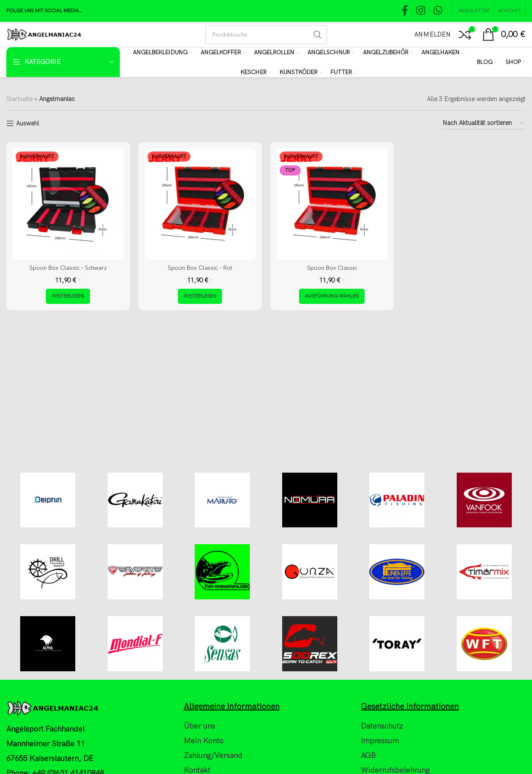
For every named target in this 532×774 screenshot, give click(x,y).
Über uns (199, 763)
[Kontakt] (510, 11)
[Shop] (516, 62)
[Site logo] (44, 34)
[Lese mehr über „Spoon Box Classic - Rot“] (200, 296)
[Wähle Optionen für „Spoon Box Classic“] (332, 296)
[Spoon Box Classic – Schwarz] (68, 204)
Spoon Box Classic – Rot (200, 268)
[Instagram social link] (421, 11)
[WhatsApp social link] (438, 11)
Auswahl (28, 123)
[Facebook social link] (405, 11)
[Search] (266, 35)
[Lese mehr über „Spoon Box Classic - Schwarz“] (68, 296)
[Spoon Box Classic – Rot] (200, 204)
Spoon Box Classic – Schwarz (68, 268)
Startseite (20, 99)
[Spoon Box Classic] (332, 204)
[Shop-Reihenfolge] (484, 123)
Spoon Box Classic (332, 268)
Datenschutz (382, 763)
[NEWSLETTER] (472, 11)
